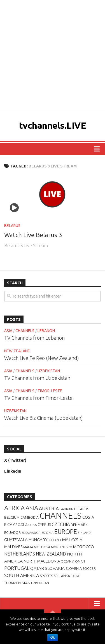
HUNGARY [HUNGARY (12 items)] (38, 540)
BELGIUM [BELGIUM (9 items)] (12, 517)
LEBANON (46, 331)
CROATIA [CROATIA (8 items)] (20, 525)
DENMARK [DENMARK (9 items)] (79, 525)
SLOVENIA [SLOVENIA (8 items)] (74, 568)
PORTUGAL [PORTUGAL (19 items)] (17, 568)
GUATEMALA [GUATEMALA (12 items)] (16, 540)
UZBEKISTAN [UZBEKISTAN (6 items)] (40, 583)
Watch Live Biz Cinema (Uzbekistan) (44, 418)
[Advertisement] (53, 55)
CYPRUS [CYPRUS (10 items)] (44, 525)
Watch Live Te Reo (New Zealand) (42, 358)
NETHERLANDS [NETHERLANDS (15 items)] (20, 554)
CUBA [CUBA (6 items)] (32, 525)
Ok (53, 638)
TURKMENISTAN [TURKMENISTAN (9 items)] (17, 583)
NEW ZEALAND (17, 351)
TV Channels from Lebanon (34, 338)
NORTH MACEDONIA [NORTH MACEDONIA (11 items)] (42, 561)
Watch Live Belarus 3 (33, 235)
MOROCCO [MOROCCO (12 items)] (84, 547)
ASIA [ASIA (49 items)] (32, 508)
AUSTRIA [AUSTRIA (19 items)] (49, 508)
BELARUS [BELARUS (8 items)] (82, 509)
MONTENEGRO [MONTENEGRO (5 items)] (62, 547)
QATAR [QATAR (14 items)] (37, 568)
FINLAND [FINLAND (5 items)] (84, 533)
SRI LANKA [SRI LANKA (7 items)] (62, 576)
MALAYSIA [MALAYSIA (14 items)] (72, 539)
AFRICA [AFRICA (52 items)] (14, 508)
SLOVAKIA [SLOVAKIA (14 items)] (55, 568)
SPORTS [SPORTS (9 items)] (46, 576)
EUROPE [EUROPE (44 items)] (66, 532)
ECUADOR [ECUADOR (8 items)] (12, 532)
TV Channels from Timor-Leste (38, 398)
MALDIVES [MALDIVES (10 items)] (13, 547)
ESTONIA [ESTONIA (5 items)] (47, 533)
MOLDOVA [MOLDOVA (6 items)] (42, 547)
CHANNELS (25, 331)
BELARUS (12, 226)
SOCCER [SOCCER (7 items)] (89, 569)
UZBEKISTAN (49, 371)
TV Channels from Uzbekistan (37, 378)
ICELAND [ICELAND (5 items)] (55, 540)
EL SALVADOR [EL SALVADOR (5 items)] (31, 533)
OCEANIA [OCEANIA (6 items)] (67, 561)
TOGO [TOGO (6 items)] (76, 576)
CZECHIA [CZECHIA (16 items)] (61, 524)
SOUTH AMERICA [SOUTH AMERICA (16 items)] (22, 575)
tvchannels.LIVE (53, 125)
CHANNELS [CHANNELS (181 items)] (60, 516)
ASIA (8, 331)
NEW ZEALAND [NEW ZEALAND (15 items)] (51, 554)
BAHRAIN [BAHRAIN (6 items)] (66, 509)
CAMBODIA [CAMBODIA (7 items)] (30, 517)
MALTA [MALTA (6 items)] (28, 547)
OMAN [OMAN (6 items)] (80, 561)
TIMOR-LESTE (50, 391)
